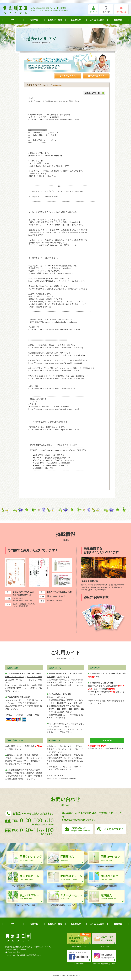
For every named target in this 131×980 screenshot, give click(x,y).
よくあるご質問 (97, 20)
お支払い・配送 (55, 20)
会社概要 (118, 20)
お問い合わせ (81, 829)
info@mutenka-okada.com (65, 778)
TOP (13, 20)
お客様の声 (76, 20)
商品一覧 (34, 20)
